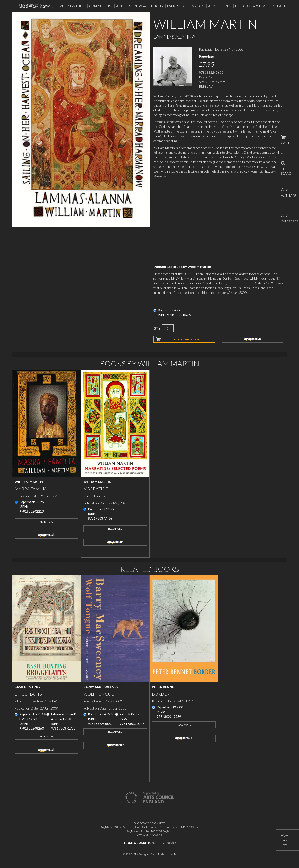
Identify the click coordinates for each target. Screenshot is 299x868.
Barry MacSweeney (101, 687)
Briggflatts (28, 694)
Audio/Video (193, 6)
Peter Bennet (164, 687)
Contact (278, 6)
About (214, 6)
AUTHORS (288, 192)
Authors (124, 6)
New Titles (77, 6)
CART (285, 140)
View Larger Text (285, 840)
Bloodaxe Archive (251, 6)
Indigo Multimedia (165, 854)
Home (59, 6)
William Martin (29, 482)
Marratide (96, 489)
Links (227, 6)
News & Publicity (149, 6)
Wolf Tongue (99, 694)
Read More (46, 522)
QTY (157, 328)
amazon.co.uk (253, 339)
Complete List (101, 6)
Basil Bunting (27, 687)
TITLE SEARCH (287, 167)
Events (173, 6)
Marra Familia (31, 489)
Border (161, 694)
